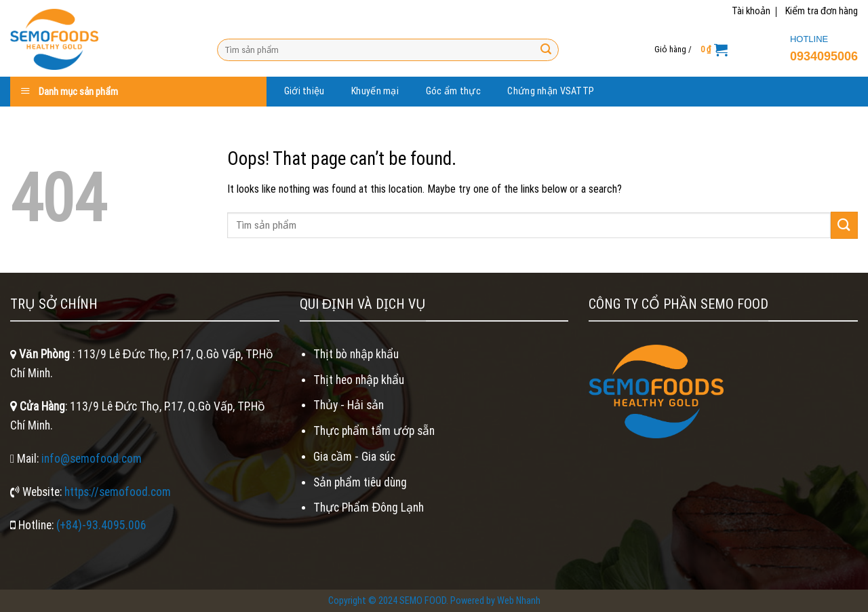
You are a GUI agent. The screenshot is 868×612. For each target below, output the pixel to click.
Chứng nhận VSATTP (551, 91)
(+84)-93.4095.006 (101, 525)
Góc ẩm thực (453, 91)
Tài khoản (751, 11)
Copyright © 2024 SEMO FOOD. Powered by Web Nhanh (434, 601)
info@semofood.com (92, 459)
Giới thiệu (304, 91)
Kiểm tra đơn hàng (822, 11)
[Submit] (546, 50)
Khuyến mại (375, 91)
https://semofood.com (118, 492)
